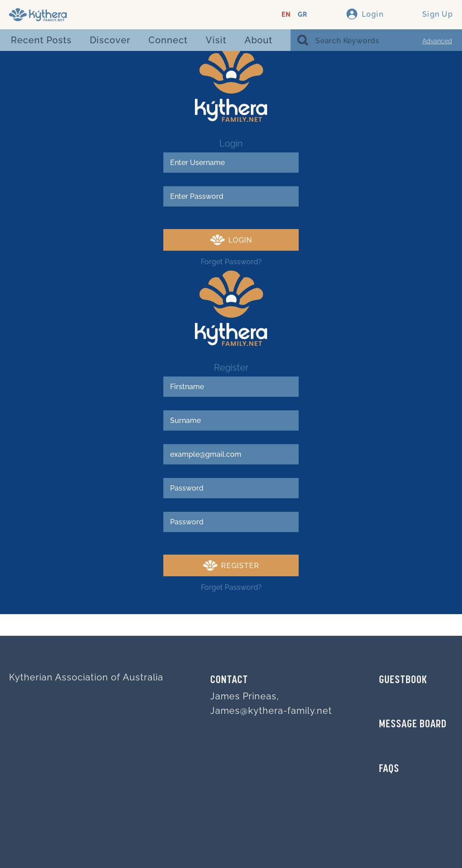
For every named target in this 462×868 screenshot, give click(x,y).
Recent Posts (41, 40)
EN (286, 15)
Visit (216, 40)
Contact (229, 680)
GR (303, 15)
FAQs (389, 769)
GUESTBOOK (403, 680)
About (259, 40)
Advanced (437, 41)
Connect (168, 40)
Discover (110, 40)
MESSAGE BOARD (413, 725)
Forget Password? (231, 262)
